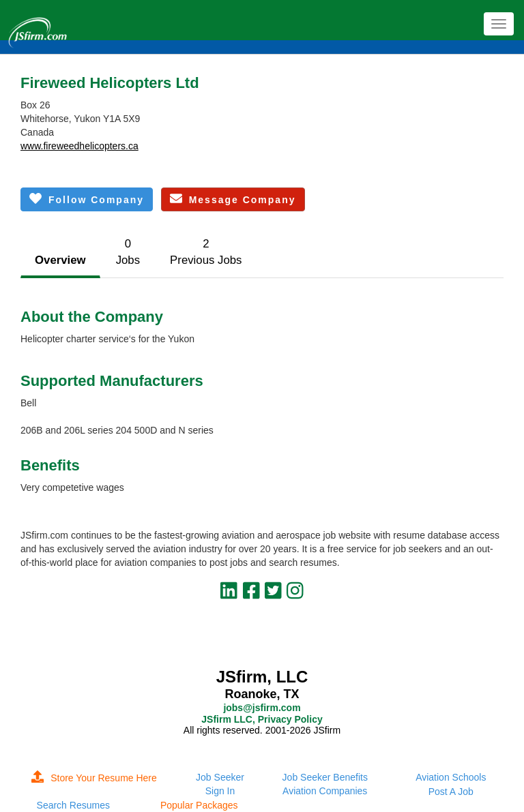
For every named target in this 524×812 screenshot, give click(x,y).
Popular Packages (199, 805)
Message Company (233, 199)
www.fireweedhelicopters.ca (79, 146)
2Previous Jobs (206, 252)
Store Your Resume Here (94, 778)
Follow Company (87, 199)
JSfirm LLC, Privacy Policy (262, 719)
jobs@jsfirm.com (262, 708)
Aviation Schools (451, 777)
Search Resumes (73, 805)
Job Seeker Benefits (325, 777)
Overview (60, 260)
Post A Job (451, 792)
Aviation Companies (325, 791)
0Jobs (128, 252)
